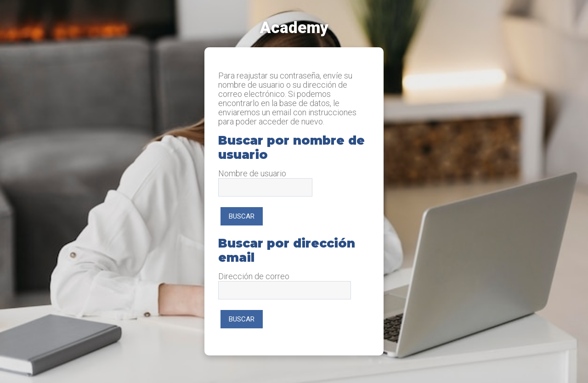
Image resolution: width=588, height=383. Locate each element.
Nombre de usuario (252, 174)
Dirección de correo (254, 276)
